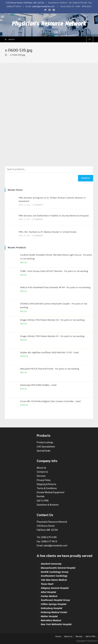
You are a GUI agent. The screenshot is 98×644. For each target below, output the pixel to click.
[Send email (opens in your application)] (53, 10)
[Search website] (90, 40)
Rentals (41, 496)
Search (86, 178)
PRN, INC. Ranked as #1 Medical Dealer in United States (48, 232)
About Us (41, 467)
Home (58, 636)
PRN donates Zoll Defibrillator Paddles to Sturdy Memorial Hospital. (54, 216)
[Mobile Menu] (9, 39)
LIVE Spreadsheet (46, 446)
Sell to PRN (90, 636)
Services (41, 476)
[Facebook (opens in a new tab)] (50, 10)
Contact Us (42, 472)
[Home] (6, 55)
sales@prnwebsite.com (43, 6)
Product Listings (45, 442)
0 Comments (38, 205)
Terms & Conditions (47, 488)
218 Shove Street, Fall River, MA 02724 (25, 3)
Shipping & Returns (46, 484)
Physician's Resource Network (49, 25)
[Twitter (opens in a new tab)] (45, 10)
